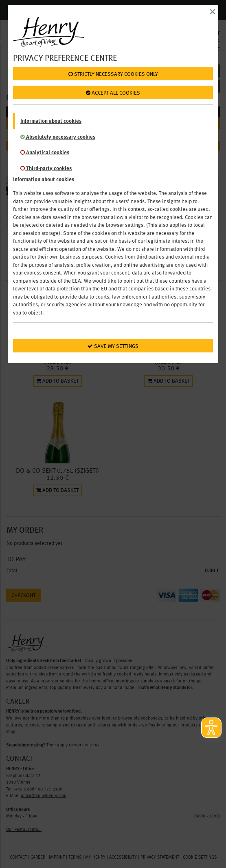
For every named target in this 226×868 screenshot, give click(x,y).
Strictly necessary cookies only (113, 74)
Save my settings (113, 346)
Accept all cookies (113, 93)
